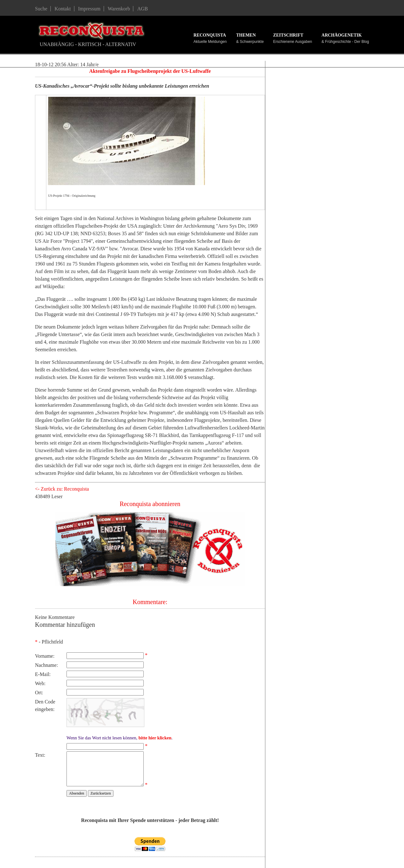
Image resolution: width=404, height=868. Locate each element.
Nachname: (46, 665)
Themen (246, 35)
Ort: (39, 693)
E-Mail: (43, 674)
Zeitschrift (288, 35)
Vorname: (45, 656)
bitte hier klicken (155, 738)
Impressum (89, 9)
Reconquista (210, 35)
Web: (40, 683)
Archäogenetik (342, 35)
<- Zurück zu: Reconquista (62, 489)
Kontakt (63, 9)
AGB (142, 9)
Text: (40, 755)
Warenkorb (119, 9)
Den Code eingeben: (45, 705)
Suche (41, 9)
